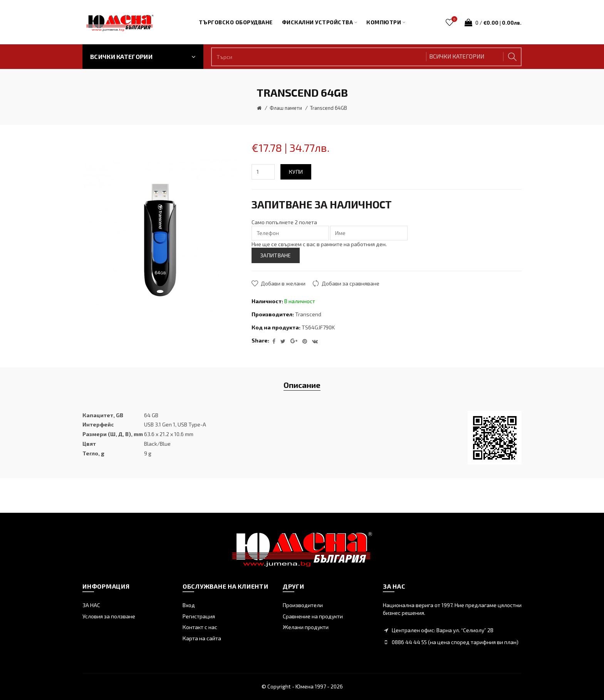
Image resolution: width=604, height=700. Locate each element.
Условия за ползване (109, 616)
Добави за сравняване (351, 283)
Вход (189, 605)
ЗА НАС (91, 605)
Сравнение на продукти (313, 616)
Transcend (308, 314)
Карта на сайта (202, 638)
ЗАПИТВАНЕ (276, 255)
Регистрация (199, 616)
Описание (302, 385)
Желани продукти (306, 627)
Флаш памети (286, 108)
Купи (296, 172)
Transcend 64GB (329, 108)
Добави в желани (283, 283)
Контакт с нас (200, 627)
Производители (303, 605)
